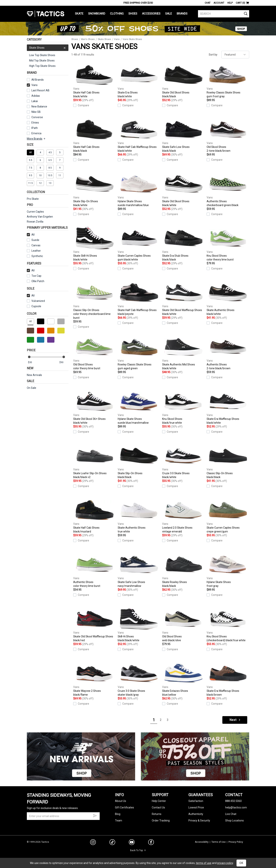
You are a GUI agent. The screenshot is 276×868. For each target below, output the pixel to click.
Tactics (46, 14)
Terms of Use (219, 842)
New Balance (39, 106)
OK (241, 863)
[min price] (32, 362)
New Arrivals (34, 375)
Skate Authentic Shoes (228, 298)
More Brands (36, 139)
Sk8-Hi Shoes (139, 625)
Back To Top (138, 850)
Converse (37, 117)
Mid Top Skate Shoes (42, 61)
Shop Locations (235, 821)
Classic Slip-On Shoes (94, 300)
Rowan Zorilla (35, 222)
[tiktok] (112, 843)
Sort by (213, 55)
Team (119, 821)
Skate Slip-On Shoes (94, 190)
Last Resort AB (40, 90)
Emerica (36, 133)
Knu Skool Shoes (228, 244)
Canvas (36, 245)
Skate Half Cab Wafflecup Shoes (139, 135)
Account (219, 3)
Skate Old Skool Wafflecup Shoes (183, 298)
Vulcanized (38, 301)
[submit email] (95, 815)
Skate (79, 14)
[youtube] (132, 843)
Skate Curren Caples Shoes (139, 244)
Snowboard (97, 14)
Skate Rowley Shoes (183, 570)
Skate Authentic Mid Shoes (183, 353)
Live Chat (231, 814)
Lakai (35, 101)
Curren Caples (35, 212)
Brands (182, 14)
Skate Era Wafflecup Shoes (228, 407)
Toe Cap (36, 276)
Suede (35, 240)
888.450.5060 (233, 801)
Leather (36, 251)
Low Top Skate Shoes (42, 55)
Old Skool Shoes (228, 135)
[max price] (64, 362)
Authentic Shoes (228, 190)
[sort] (235, 55)
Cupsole (36, 306)
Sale (169, 14)
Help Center (159, 801)
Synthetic (35, 256)
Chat (208, 3)
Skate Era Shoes (139, 81)
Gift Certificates (124, 807)
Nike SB (36, 112)
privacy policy (225, 863)
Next (235, 720)
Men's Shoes (88, 39)
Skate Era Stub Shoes (183, 244)
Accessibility (202, 842)
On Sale (32, 388)
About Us (121, 801)
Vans (32, 85)
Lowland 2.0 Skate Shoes (183, 516)
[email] (63, 816)
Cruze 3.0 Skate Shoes (183, 462)
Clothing (117, 14)
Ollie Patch (38, 281)
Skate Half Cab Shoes (94, 81)
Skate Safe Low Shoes (183, 135)
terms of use (204, 863)
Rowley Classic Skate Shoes (228, 81)
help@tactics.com (236, 807)
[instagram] (93, 843)
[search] (224, 14)
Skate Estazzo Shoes (183, 679)
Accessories (151, 14)
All (31, 235)
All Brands (38, 80)
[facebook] (151, 843)
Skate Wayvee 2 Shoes (94, 679)
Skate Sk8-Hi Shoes (94, 244)
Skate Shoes (48, 48)
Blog (118, 814)
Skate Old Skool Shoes (183, 81)
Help (230, 3)
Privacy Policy (236, 842)
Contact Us (158, 807)
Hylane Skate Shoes (139, 190)
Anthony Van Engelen (40, 217)
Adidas (36, 96)
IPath (35, 128)
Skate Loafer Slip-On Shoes (94, 462)
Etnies (35, 123)
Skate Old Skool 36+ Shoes (94, 407)
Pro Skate (33, 199)
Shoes (133, 14)
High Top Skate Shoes (42, 66)
